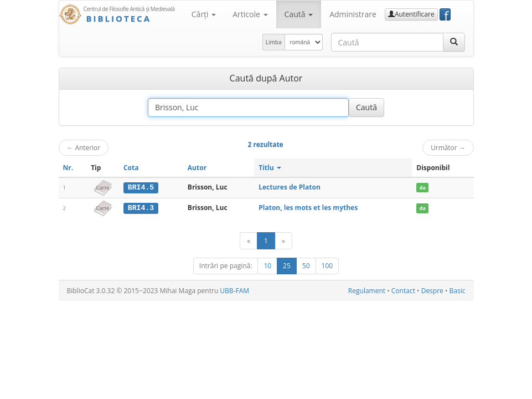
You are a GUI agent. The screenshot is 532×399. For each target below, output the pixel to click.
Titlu (270, 168)
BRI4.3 (141, 208)
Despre (432, 290)
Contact (403, 290)
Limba (274, 42)
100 (327, 265)
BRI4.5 (141, 187)
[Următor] (283, 240)
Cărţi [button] (204, 14)
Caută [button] (299, 14)
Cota (131, 168)
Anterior (84, 147)
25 (287, 265)
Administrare (353, 14)
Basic (458, 290)
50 (306, 265)
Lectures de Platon (290, 187)
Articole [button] (250, 14)
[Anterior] (249, 240)
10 (267, 265)
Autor (197, 168)
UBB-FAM (234, 290)
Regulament (367, 290)
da (423, 188)
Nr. (68, 168)
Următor (448, 147)
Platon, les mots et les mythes (308, 208)
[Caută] (454, 42)
